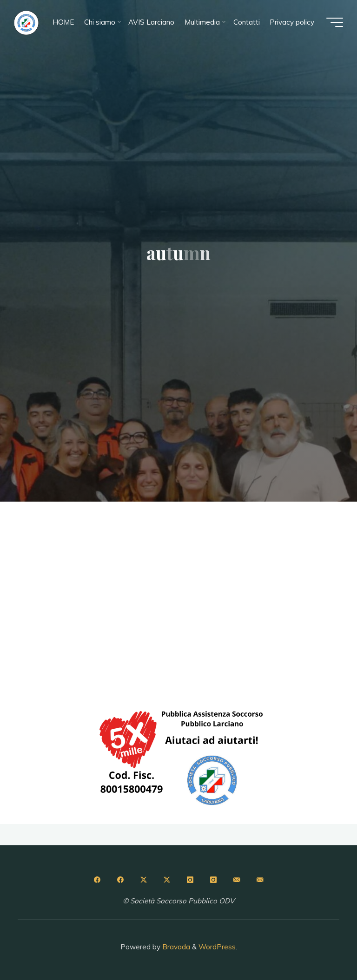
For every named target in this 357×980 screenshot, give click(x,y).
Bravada (175, 947)
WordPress (217, 947)
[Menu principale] (335, 22)
